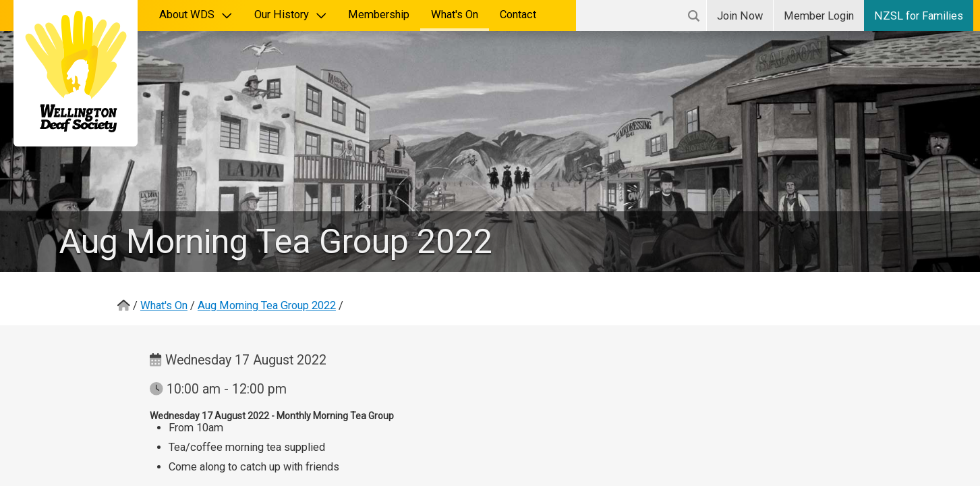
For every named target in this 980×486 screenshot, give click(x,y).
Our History (291, 15)
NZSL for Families (919, 16)
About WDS (196, 15)
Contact (518, 15)
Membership (379, 15)
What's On (455, 15)
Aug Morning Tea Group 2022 (267, 305)
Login (819, 16)
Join (740, 16)
